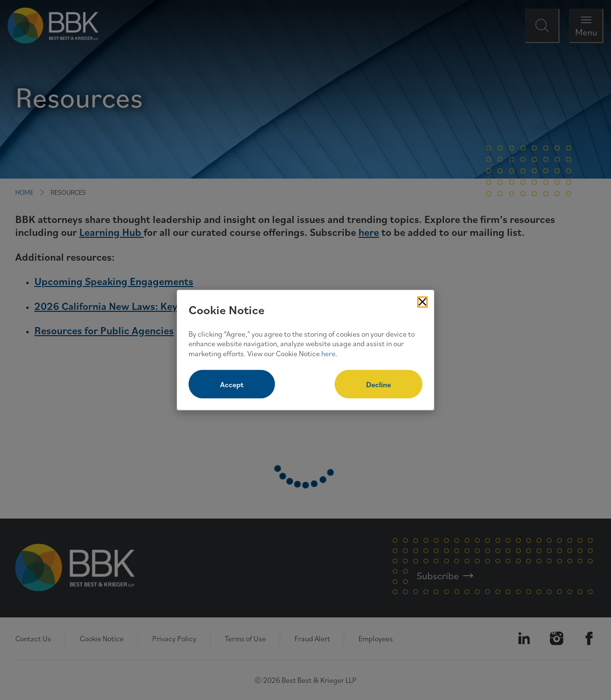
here (328, 353)
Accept (232, 384)
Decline (379, 384)
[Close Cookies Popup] (422, 302)
